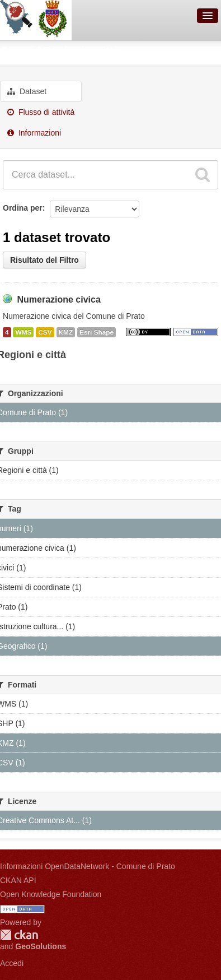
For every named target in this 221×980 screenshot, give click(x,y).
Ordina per (23, 208)
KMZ (66, 332)
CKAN (19, 935)
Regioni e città (81, 51)
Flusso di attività (41, 112)
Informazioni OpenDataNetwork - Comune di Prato (88, 866)
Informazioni (34, 133)
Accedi (12, 963)
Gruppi (17, 51)
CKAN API (18, 880)
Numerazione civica (58, 299)
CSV (45, 332)
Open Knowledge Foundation (51, 894)
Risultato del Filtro (44, 260)
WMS (23, 332)
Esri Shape (97, 332)
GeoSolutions (41, 946)
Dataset (27, 91)
